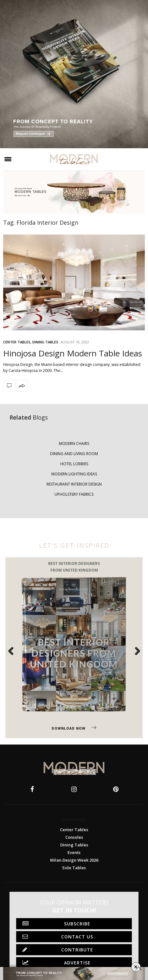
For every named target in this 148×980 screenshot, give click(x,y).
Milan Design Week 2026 (74, 860)
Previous (14, 651)
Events (74, 852)
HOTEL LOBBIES (74, 464)
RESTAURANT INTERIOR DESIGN (74, 484)
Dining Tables (45, 342)
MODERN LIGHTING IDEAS (74, 474)
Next (134, 651)
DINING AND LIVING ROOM (74, 454)
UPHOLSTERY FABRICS (74, 494)
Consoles (74, 837)
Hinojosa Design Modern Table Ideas (73, 353)
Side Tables (74, 868)
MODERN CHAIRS (74, 444)
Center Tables (17, 342)
